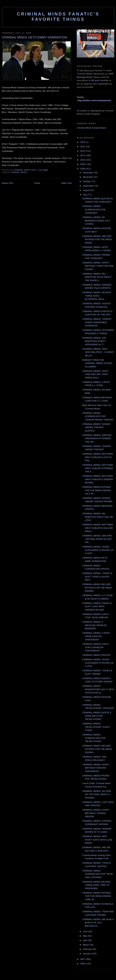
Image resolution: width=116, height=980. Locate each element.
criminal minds (19, 172)
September (89, 186)
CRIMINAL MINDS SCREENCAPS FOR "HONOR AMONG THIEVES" (98, 416)
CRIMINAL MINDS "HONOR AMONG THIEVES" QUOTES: (96, 427)
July (85, 195)
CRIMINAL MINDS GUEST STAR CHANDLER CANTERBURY (95, 647)
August (87, 190)
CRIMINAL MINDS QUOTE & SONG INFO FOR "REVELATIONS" (97, 716)
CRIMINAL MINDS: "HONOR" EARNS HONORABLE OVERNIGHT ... (97, 322)
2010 (83, 160)
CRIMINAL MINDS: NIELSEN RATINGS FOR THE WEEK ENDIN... (97, 239)
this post (95, 80)
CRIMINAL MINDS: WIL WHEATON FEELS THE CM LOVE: (97, 517)
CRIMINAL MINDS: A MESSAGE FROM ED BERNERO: (94, 625)
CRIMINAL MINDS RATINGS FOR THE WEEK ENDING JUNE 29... (97, 896)
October (87, 181)
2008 (83, 169)
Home (37, 183)
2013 (83, 147)
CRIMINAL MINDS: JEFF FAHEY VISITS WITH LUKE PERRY (97, 840)
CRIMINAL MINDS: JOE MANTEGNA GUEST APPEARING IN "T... (94, 341)
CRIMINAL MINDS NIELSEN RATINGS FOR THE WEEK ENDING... (97, 588)
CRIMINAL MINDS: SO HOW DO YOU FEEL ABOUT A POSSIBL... (97, 794)
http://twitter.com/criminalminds (94, 100)
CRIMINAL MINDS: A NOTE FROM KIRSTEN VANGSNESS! (96, 636)
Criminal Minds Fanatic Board (91, 128)
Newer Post (7, 183)
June (86, 931)
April (85, 940)
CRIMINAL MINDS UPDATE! (96, 655)
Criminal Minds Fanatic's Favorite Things (58, 17)
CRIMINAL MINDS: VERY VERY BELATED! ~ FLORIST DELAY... (98, 352)
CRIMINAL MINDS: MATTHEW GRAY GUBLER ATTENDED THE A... (98, 468)
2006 (83, 964)
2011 (83, 155)
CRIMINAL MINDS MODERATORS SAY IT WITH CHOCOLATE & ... (98, 689)
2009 (83, 164)
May (85, 936)
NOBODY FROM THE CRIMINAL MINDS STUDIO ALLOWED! (97, 363)
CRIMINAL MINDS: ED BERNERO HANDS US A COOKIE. (96, 221)
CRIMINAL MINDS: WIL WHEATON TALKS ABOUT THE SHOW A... (97, 277)
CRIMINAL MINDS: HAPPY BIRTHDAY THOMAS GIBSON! (96, 813)
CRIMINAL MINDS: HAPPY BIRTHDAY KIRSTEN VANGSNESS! (96, 768)
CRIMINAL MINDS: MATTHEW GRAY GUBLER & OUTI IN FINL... (97, 457)
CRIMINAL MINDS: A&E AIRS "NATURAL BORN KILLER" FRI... (97, 539)
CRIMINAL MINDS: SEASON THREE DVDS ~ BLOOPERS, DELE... (97, 296)
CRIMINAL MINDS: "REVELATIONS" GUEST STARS (96, 727)
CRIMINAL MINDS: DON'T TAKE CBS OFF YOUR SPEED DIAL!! (95, 374)
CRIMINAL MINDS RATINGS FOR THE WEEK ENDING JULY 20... (97, 490)
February (88, 949)
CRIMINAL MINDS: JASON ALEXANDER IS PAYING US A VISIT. (98, 550)
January (87, 954)
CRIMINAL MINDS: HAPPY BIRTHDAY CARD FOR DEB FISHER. (98, 266)
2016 (83, 142)
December (88, 173)
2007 (83, 959)
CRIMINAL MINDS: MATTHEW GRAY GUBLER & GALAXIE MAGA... (97, 528)
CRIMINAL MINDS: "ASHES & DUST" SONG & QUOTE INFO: (97, 577)
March (86, 945)
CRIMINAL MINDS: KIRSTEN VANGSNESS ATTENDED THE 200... (97, 438)
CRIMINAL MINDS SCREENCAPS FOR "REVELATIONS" (94, 738)
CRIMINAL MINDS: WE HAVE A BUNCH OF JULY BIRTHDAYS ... (98, 923)
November (88, 177)
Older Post (66, 183)
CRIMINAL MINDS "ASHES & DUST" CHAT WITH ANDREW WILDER (97, 607)
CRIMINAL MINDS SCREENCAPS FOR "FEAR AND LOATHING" (97, 874)
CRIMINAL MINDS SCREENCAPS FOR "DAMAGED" (94, 210)
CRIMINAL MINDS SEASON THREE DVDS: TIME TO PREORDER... (96, 885)
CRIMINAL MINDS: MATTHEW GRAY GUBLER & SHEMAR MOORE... (97, 479)
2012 (83, 151)
